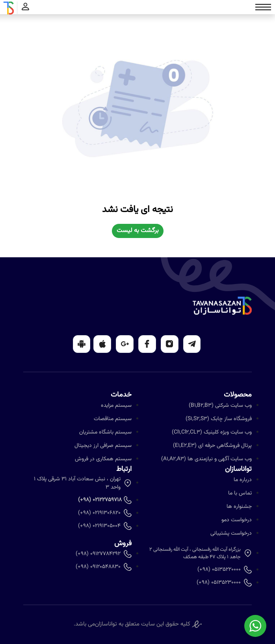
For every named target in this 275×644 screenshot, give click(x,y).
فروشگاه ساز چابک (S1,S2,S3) (219, 419)
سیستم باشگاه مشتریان (105, 432)
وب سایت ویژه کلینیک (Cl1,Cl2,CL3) (212, 432)
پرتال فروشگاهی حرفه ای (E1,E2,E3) (212, 446)
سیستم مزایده (116, 406)
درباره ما (243, 480)
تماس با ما (240, 493)
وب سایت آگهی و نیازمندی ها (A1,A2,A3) (206, 459)
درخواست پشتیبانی (231, 533)
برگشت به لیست (138, 231)
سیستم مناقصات (113, 419)
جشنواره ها (239, 507)
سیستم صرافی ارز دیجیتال (103, 446)
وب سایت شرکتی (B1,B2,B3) (220, 406)
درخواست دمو (237, 520)
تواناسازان (106, 624)
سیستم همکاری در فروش (103, 459)
